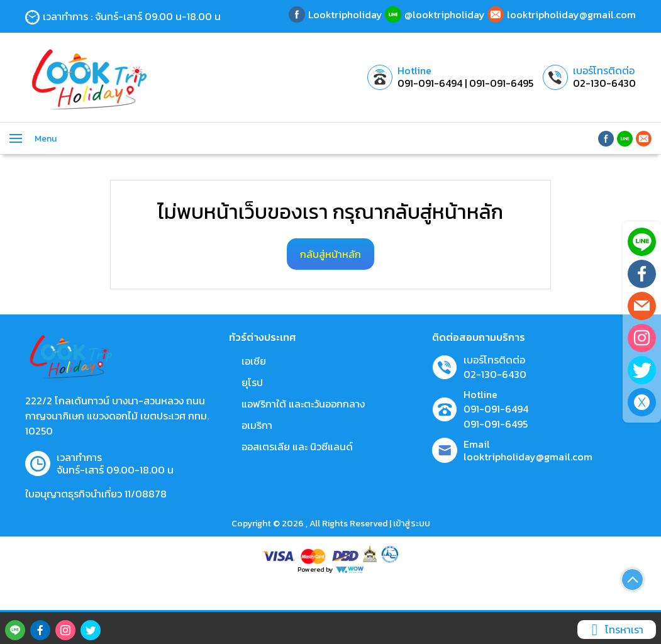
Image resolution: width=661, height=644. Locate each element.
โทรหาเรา (615, 630)
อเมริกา (257, 425)
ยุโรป (252, 382)
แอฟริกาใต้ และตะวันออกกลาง (303, 404)
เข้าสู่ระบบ (412, 524)
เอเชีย (254, 361)
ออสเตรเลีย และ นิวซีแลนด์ (297, 447)
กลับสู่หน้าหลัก (330, 254)
